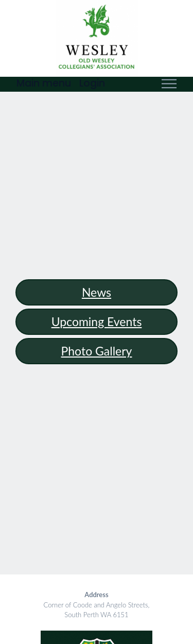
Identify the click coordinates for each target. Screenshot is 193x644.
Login (92, 83)
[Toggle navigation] (169, 84)
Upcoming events (97, 321)
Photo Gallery (97, 351)
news (97, 292)
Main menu (44, 83)
